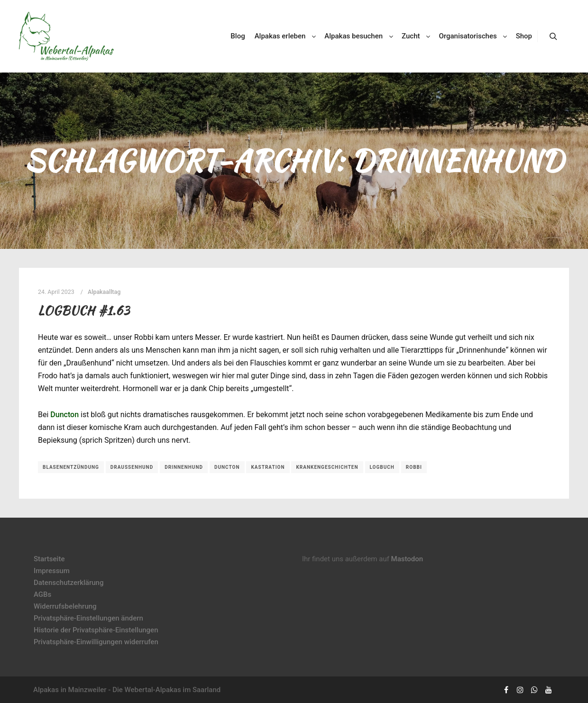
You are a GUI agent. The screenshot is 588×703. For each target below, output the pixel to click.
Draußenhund (132, 467)
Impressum (52, 571)
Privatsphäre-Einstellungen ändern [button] (88, 618)
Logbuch (382, 467)
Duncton (64, 415)
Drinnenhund (184, 467)
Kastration (268, 467)
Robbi (414, 467)
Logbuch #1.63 (84, 310)
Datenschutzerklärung (69, 583)
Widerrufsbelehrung (65, 606)
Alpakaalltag (104, 292)
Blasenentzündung (71, 467)
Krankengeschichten (327, 467)
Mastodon (407, 559)
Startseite (49, 559)
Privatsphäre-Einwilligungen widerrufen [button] (96, 642)
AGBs (42, 594)
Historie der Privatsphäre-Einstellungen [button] (96, 630)
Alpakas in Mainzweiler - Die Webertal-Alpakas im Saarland (127, 690)
